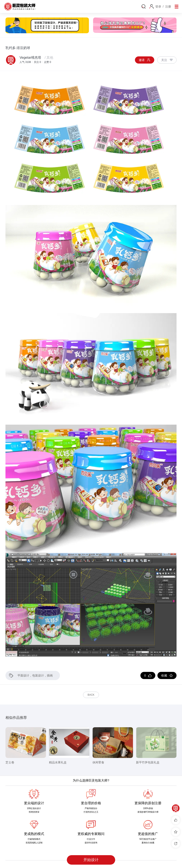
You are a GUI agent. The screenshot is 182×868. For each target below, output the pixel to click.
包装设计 (38, 675)
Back (91, 695)
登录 (158, 7)
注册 (168, 7)
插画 (50, 675)
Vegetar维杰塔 (30, 58)
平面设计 (23, 675)
